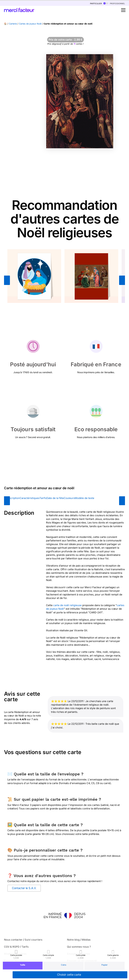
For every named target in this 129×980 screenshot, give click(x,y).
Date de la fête (55, 498)
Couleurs (69, 498)
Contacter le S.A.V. (24, 888)
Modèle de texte (84, 498)
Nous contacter (13, 940)
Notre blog (73, 940)
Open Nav (124, 8)
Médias (86, 940)
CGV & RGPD (12, 947)
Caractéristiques (30, 498)
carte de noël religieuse (67, 605)
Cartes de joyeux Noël (30, 24)
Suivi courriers (34, 940)
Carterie (13, 24)
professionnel (114, 3)
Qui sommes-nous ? (79, 947)
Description (13, 498)
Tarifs (43, 498)
